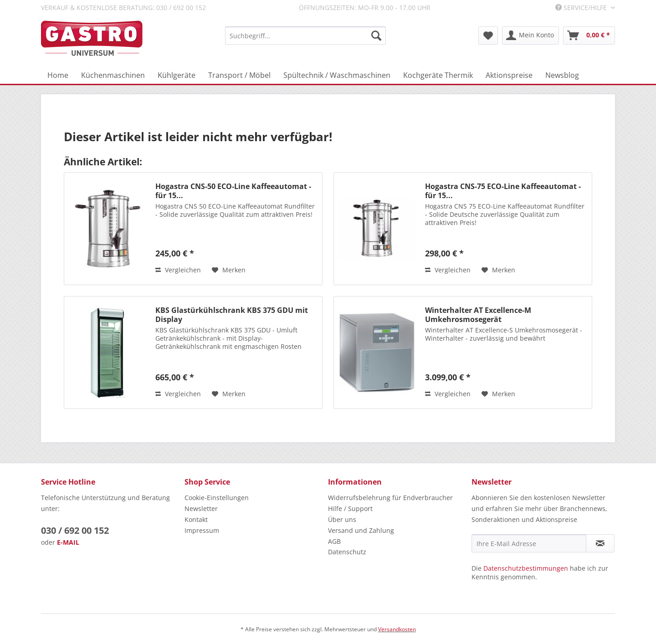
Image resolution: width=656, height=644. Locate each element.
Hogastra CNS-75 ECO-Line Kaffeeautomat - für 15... (503, 191)
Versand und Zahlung (361, 530)
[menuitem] (305, 36)
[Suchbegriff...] (305, 36)
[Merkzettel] (488, 36)
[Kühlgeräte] (177, 75)
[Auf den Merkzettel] (229, 270)
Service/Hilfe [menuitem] (582, 8)
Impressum (202, 530)
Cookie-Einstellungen (217, 498)
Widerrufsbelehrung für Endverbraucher (390, 498)
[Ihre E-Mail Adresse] (529, 543)
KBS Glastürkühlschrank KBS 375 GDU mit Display (232, 315)
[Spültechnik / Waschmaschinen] (337, 75)
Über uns (342, 519)
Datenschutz (347, 552)
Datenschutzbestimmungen (526, 568)
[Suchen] (376, 36)
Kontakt (196, 519)
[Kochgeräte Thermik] (438, 75)
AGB (334, 541)
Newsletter (201, 509)
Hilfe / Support (350, 509)
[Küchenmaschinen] (113, 75)
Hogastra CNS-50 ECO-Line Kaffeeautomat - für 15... (233, 191)
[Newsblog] (562, 75)
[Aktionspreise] (509, 75)
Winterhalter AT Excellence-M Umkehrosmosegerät (478, 315)
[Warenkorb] (589, 36)
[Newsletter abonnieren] (600, 543)
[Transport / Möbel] (239, 75)
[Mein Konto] (530, 36)
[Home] (58, 75)
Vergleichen (178, 270)
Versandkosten (397, 629)
